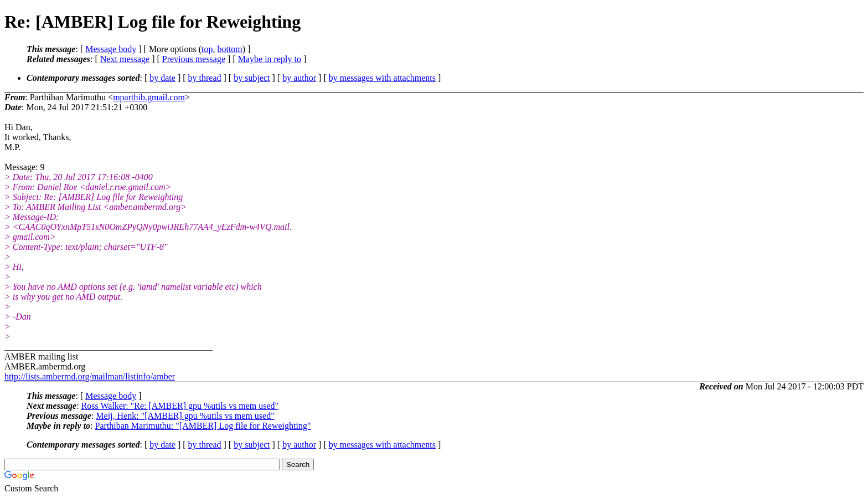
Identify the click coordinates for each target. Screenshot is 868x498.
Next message (125, 59)
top (207, 49)
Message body (111, 49)
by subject (252, 78)
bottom (229, 49)
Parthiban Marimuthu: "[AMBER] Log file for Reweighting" (203, 426)
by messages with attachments (382, 78)
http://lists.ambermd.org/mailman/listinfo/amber (90, 376)
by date (162, 78)
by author (299, 78)
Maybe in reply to (270, 59)
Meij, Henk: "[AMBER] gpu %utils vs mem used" (185, 416)
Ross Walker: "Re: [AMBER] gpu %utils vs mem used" (180, 406)
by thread (205, 78)
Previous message (194, 59)
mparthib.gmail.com (149, 97)
